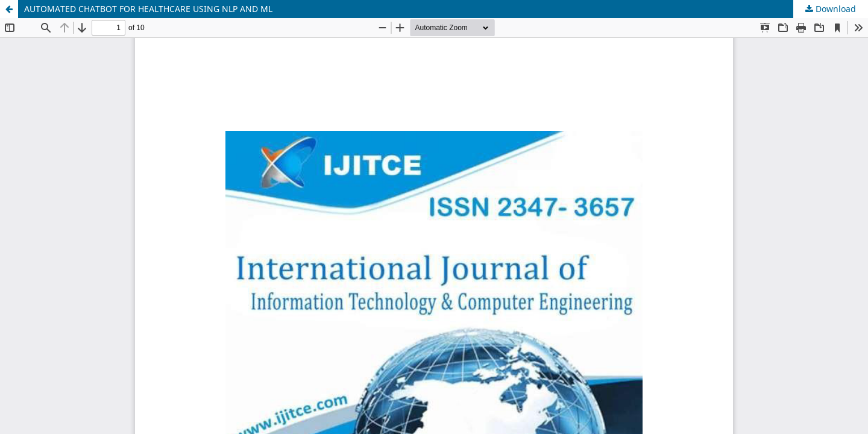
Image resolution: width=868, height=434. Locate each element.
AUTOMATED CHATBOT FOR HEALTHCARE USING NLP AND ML (148, 9)
